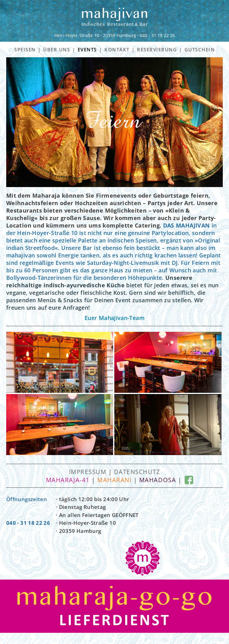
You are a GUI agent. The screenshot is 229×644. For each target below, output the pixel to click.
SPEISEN (25, 49)
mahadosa (158, 480)
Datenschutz (137, 472)
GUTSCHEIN (200, 49)
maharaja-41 (68, 480)
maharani (114, 480)
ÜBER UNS (57, 49)
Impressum (88, 472)
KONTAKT (117, 49)
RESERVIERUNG (157, 49)
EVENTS (87, 49)
